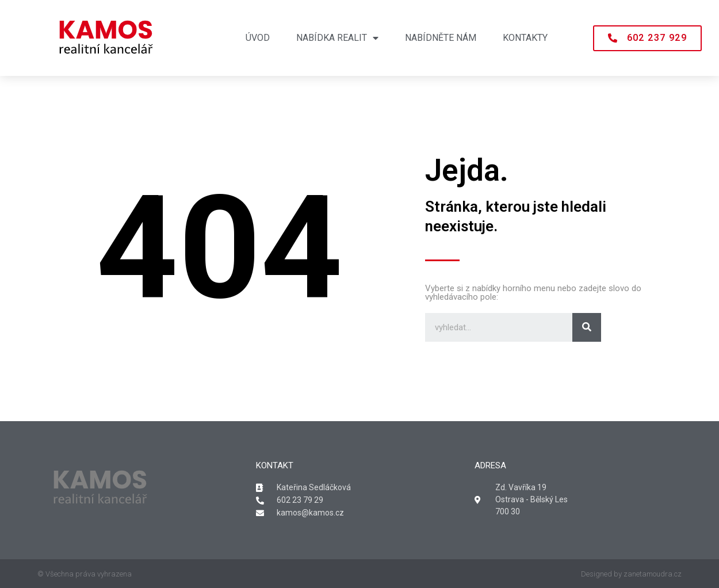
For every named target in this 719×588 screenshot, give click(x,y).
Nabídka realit (337, 38)
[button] (647, 38)
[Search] (587, 327)
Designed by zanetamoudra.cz (631, 574)
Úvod (258, 38)
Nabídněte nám (441, 38)
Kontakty (525, 38)
